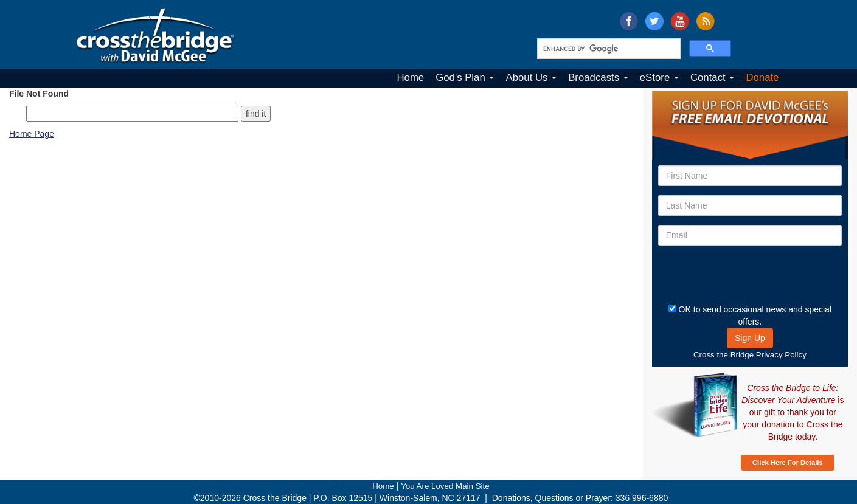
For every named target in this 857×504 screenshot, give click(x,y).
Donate (762, 78)
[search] (608, 49)
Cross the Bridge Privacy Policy (750, 355)
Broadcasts (598, 78)
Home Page (32, 134)
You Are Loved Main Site (445, 486)
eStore (659, 78)
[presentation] (729, 273)
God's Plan (465, 78)
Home (410, 78)
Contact (713, 78)
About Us (531, 78)
